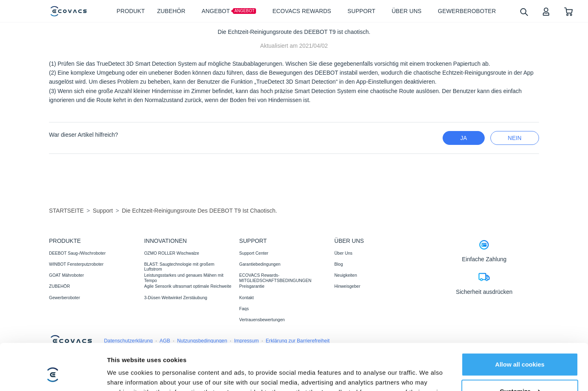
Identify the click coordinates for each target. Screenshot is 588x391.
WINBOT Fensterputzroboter (76, 264)
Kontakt (247, 298)
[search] (524, 12)
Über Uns (343, 253)
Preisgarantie (252, 286)
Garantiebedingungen (260, 264)
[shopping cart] (569, 11)
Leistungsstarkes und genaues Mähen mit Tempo (184, 278)
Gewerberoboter (65, 298)
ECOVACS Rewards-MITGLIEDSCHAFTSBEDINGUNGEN (275, 278)
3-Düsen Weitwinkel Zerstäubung (176, 298)
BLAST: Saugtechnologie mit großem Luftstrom (179, 267)
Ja (463, 138)
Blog (339, 264)
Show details (126, 375)
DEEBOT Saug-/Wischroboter (77, 253)
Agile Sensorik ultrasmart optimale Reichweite (188, 286)
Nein (515, 138)
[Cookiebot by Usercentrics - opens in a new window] (53, 375)
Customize (520, 351)
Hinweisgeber (347, 286)
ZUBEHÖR (59, 286)
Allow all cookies (520, 325)
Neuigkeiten (346, 275)
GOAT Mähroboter (66, 275)
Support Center (254, 253)
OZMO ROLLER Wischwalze (172, 253)
